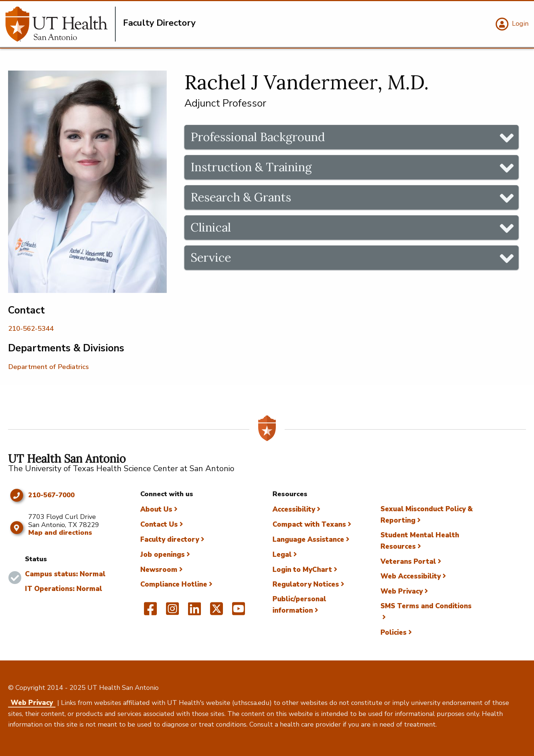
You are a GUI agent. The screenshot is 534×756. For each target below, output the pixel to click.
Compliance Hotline (174, 584)
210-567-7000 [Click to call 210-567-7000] (51, 495)
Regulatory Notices (306, 584)
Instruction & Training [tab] (251, 167)
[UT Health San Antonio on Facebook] (150, 612)
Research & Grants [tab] (241, 197)
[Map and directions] (16, 528)
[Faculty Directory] (61, 24)
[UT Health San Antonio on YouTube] (239, 612)
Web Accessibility (411, 576)
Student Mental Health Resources (420, 541)
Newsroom (159, 570)
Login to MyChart (302, 570)
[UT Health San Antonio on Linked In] (194, 612)
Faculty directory (170, 540)
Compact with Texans (309, 524)
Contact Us (159, 524)
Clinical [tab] (211, 227)
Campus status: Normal (65, 574)
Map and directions (60, 533)
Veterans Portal (408, 562)
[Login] (511, 24)
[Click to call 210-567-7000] (16, 495)
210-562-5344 (31, 329)
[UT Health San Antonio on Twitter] (217, 612)
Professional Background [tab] (258, 137)
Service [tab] (211, 257)
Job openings (163, 555)
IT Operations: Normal (64, 589)
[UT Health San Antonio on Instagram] (172, 612)
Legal (282, 555)
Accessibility (294, 509)
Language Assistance (308, 540)
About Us (156, 509)
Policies (394, 633)
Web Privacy (402, 591)
